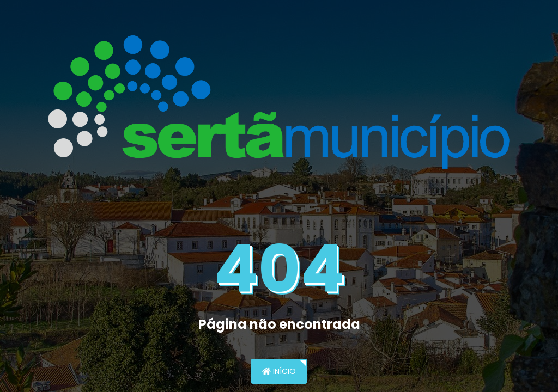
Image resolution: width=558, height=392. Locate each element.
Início (279, 371)
